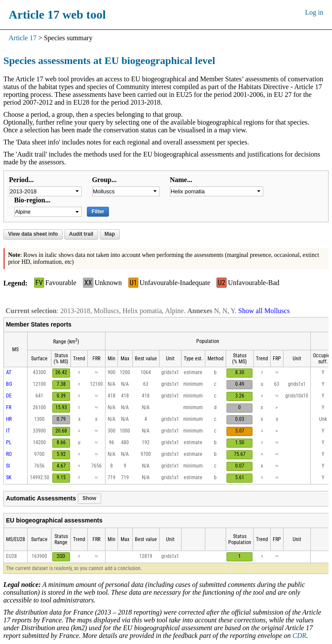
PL (9, 442)
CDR (300, 636)
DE (9, 396)
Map (110, 234)
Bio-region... (32, 200)
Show (89, 498)
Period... (21, 180)
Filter (98, 211)
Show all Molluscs (264, 311)
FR (9, 407)
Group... (104, 180)
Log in (314, 12)
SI (8, 466)
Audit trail (81, 234)
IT (8, 431)
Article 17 (22, 38)
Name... (181, 180)
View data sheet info (33, 234)
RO (9, 454)
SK (9, 477)
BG (9, 384)
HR (9, 419)
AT (9, 372)
